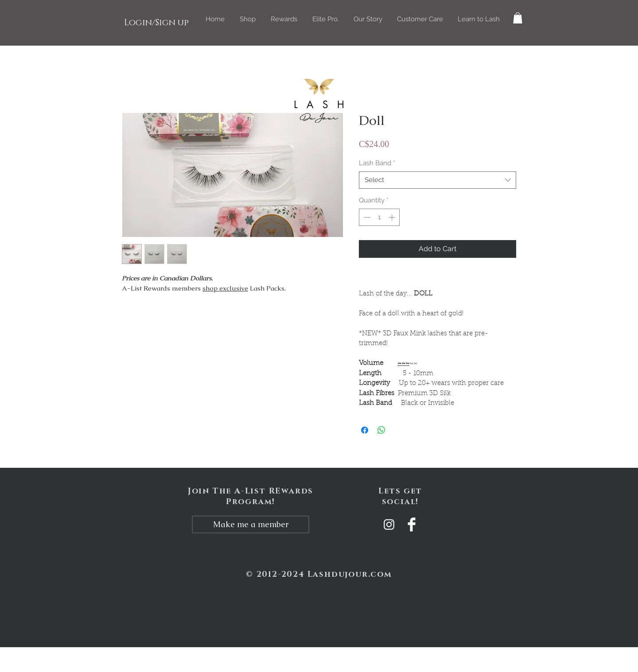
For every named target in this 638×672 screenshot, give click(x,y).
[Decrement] (366, 217)
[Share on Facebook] (365, 430)
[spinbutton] (379, 217)
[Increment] (393, 217)
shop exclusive (225, 288)
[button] (248, 19)
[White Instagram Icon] (389, 524)
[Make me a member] (251, 524)
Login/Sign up (156, 23)
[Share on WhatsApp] (381, 430)
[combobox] (438, 180)
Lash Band (377, 163)
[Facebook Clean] (412, 524)
